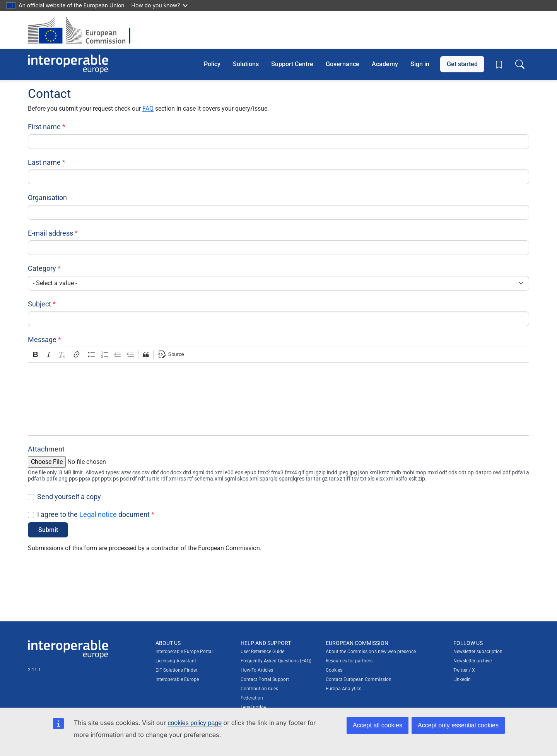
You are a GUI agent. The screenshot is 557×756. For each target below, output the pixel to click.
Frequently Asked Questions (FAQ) (276, 661)
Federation (252, 698)
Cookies (334, 670)
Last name (44, 162)
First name (44, 127)
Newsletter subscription (478, 652)
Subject (39, 304)
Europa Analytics (343, 689)
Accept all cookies (378, 725)
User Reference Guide (262, 652)
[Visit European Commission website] (83, 30)
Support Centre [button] (292, 64)
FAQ (148, 109)
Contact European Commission (359, 679)
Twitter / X (464, 670)
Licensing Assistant (176, 661)
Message (42, 340)
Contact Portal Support (265, 679)
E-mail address (50, 233)
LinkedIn (462, 679)
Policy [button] (212, 64)
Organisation (47, 198)
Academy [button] (385, 64)
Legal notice (98, 514)
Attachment (46, 449)
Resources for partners (349, 661)
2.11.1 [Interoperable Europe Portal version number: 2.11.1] (34, 670)
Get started (462, 64)
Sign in (420, 64)
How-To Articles (257, 670)
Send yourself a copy (69, 497)
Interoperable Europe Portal (184, 652)
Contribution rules (259, 689)
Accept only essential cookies (458, 725)
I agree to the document (93, 514)
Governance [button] (343, 64)
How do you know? (160, 5)
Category (42, 268)
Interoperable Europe (177, 679)
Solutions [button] (246, 64)
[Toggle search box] (520, 64)
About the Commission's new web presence (371, 652)
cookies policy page (195, 723)
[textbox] (278, 399)
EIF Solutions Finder (176, 670)
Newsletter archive (472, 661)
